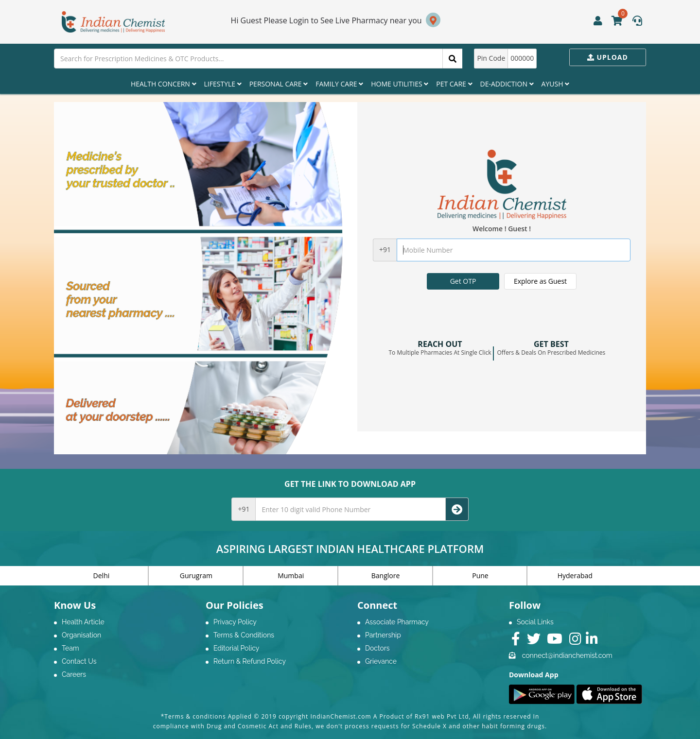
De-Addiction (507, 84)
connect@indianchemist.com (567, 655)
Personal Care (279, 84)
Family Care (339, 84)
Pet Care (454, 84)
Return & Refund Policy (250, 661)
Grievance (381, 661)
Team (70, 648)
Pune (480, 576)
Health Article (83, 622)
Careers (74, 674)
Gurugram (196, 576)
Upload (608, 57)
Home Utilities (400, 84)
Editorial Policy (236, 648)
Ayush (556, 84)
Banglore (386, 576)
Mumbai (291, 576)
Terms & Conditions (244, 635)
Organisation (81, 635)
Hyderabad (575, 576)
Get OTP (463, 281)
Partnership (383, 635)
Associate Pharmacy (397, 622)
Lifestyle (223, 84)
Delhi (102, 576)
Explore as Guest (540, 281)
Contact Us (79, 661)
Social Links (535, 622)
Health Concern (164, 84)
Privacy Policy (235, 622)
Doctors (377, 648)
